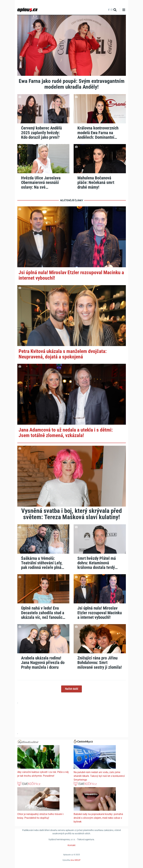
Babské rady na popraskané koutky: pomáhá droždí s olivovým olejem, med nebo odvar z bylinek (98, 818)
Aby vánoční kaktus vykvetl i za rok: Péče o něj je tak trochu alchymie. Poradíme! (43, 774)
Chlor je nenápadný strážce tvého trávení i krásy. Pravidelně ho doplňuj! (40, 816)
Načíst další (71, 689)
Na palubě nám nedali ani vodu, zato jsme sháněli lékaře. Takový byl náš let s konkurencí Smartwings (99, 776)
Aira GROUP (76, 860)
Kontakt (72, 845)
